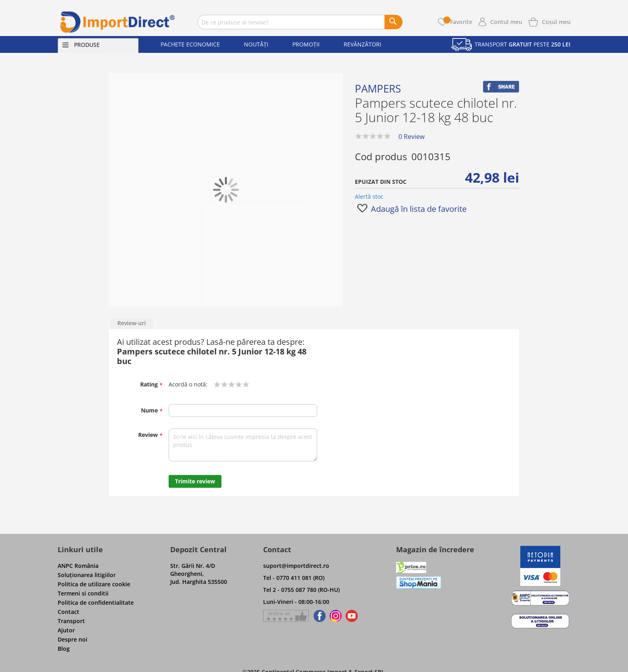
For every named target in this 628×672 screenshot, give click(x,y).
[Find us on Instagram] (336, 616)
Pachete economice (190, 44)
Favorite (458, 22)
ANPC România (78, 566)
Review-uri (132, 323)
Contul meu (506, 22)
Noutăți (256, 44)
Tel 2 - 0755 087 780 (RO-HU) (301, 590)
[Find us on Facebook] (318, 616)
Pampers (378, 89)
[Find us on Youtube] (352, 616)
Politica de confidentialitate (96, 603)
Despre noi (72, 639)
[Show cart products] (556, 21)
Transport (71, 621)
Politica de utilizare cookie (94, 584)
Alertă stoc (369, 196)
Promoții (306, 44)
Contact (68, 612)
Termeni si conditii (83, 593)
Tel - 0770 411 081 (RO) (294, 578)
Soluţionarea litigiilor (87, 575)
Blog (64, 649)
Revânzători (362, 44)
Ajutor (66, 630)
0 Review (412, 137)
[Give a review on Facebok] (286, 616)
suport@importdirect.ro (296, 566)
